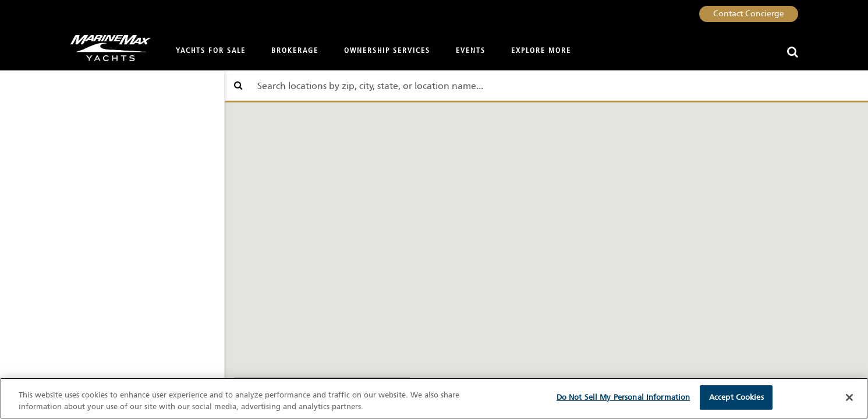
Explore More (541, 51)
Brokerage (295, 51)
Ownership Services (387, 51)
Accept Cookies (736, 397)
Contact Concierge (749, 14)
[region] (434, 398)
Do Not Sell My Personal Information (623, 397)
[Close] (849, 397)
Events (471, 51)
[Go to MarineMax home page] (106, 48)
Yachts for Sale (211, 51)
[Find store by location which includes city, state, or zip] (546, 86)
